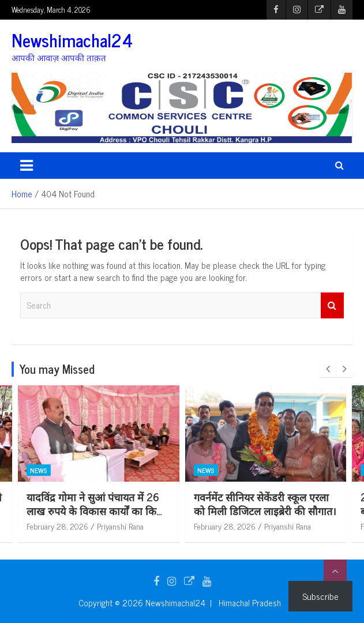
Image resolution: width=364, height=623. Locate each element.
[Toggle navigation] (27, 166)
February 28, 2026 (96, 526)
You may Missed (57, 369)
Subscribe (320, 596)
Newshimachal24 (72, 40)
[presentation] (328, 369)
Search (332, 305)
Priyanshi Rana (159, 526)
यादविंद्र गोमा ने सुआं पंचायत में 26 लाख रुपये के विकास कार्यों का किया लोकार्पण (134, 510)
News (77, 470)
